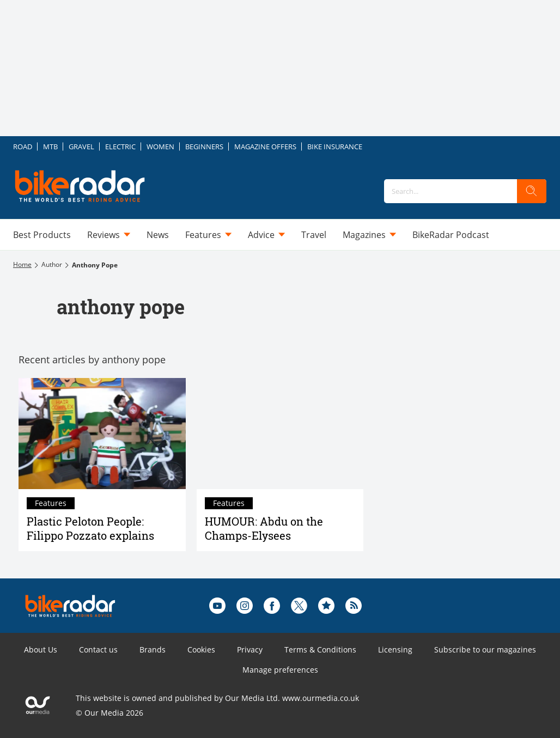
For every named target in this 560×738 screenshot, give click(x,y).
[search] (532, 191)
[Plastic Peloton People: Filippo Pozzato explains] (102, 434)
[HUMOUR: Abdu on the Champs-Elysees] (280, 434)
